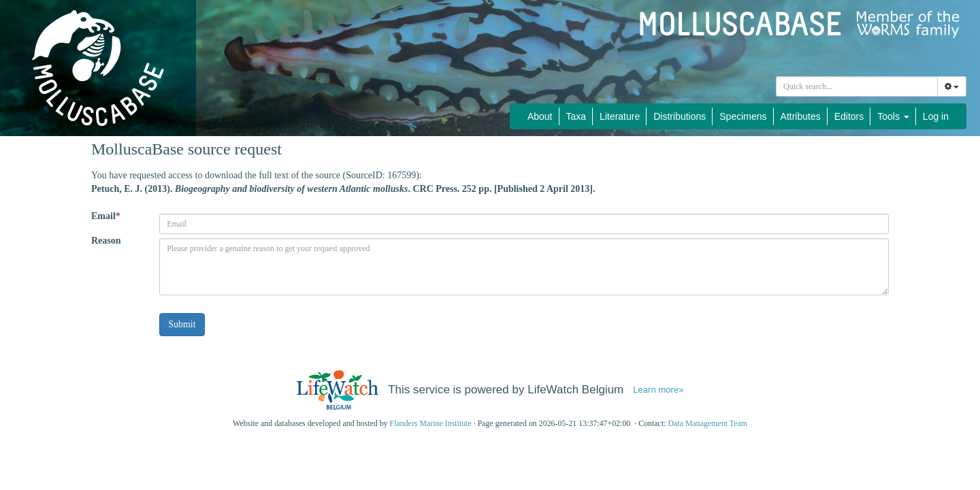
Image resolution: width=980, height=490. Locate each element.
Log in (936, 116)
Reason (106, 241)
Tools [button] (893, 116)
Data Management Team (707, 423)
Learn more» (658, 390)
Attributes (801, 116)
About (540, 116)
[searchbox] (859, 86)
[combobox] (857, 86)
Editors (849, 116)
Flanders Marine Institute (431, 423)
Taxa (576, 116)
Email (106, 216)
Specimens (743, 116)
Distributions (680, 116)
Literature (620, 116)
